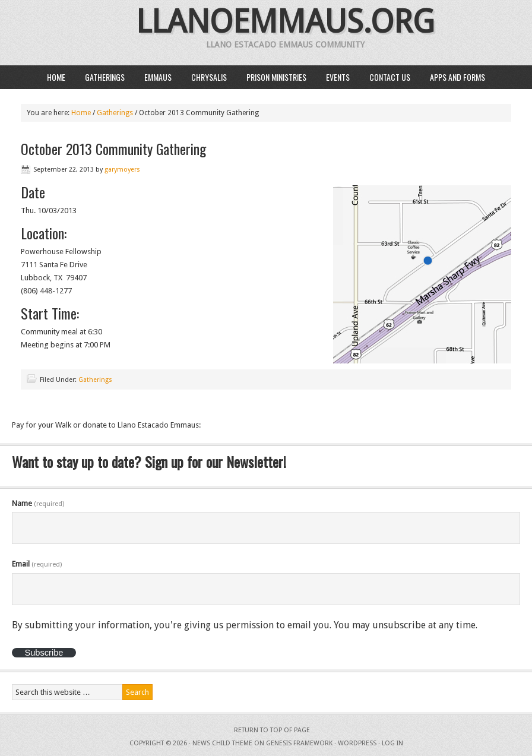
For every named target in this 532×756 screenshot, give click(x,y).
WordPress (357, 743)
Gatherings (105, 77)
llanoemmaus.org (285, 22)
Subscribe (44, 653)
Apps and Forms (457, 77)
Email (37, 564)
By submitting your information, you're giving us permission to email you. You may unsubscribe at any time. (245, 625)
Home (56, 77)
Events (338, 77)
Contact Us (390, 77)
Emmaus (158, 77)
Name (38, 503)
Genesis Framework (299, 743)
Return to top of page (272, 730)
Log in (392, 743)
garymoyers (122, 170)
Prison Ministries (276, 77)
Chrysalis (209, 77)
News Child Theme (222, 743)
